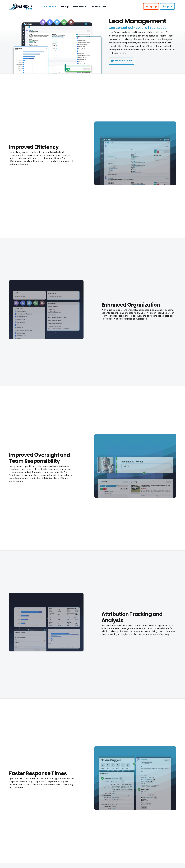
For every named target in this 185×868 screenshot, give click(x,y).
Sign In (167, 6)
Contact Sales (98, 6)
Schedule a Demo (122, 61)
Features (51, 6)
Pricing (65, 6)
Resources (80, 6)
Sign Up (151, 6)
